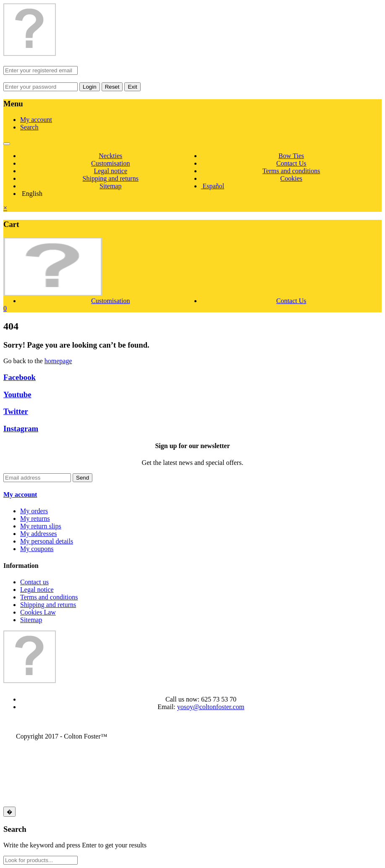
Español (213, 186)
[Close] (9, 812)
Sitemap (110, 186)
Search (29, 127)
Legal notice (110, 171)
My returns (35, 518)
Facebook (20, 377)
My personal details (47, 541)
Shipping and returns (111, 178)
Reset (112, 87)
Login (90, 87)
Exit (132, 87)
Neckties (110, 156)
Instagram (21, 429)
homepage (58, 361)
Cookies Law (38, 612)
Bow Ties (291, 156)
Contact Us (291, 163)
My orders (34, 511)
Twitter (16, 411)
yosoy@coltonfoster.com (211, 707)
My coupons (37, 549)
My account (36, 120)
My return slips (41, 526)
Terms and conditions (291, 171)
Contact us (34, 582)
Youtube (17, 394)
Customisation (110, 163)
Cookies (291, 178)
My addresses (39, 534)
